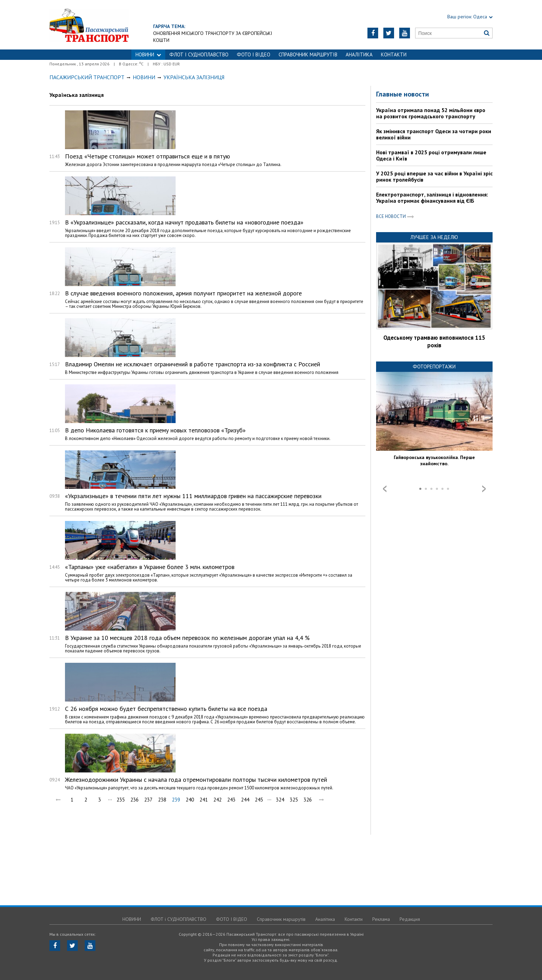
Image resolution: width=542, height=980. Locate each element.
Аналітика (359, 54)
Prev (385, 489)
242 (217, 800)
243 (231, 800)
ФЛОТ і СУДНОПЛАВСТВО (199, 54)
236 (134, 800)
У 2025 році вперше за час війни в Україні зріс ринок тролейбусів (434, 176)
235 (121, 800)
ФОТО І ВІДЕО (254, 54)
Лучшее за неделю (434, 237)
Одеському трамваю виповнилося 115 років (434, 341)
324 (280, 800)
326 (308, 800)
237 (148, 800)
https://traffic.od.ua (89, 25)
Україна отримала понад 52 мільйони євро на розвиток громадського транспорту (431, 113)
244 (245, 800)
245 (259, 800)
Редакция (410, 919)
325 (294, 800)
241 (204, 800)
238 (162, 800)
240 (190, 800)
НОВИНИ (148, 54)
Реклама (381, 919)
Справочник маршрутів (308, 54)
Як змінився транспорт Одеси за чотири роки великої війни (434, 134)
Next (484, 489)
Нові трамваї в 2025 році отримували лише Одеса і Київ (431, 155)
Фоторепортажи (434, 367)
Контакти (394, 54)
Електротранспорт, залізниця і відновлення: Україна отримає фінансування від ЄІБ (432, 198)
